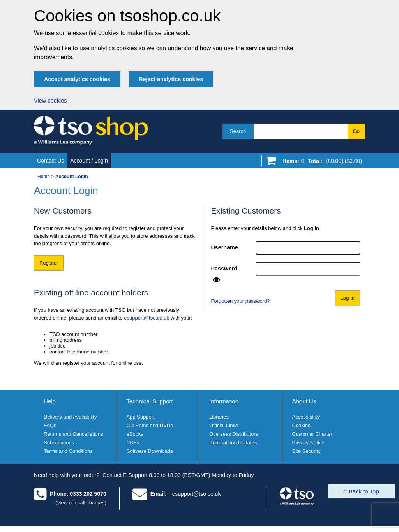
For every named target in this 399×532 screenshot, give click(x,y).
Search (238, 131)
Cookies (301, 425)
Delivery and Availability (70, 417)
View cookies (50, 101)
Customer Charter (312, 434)
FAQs (50, 425)
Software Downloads (150, 451)
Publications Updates (233, 443)
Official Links (223, 425)
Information (224, 401)
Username (225, 247)
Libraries (219, 417)
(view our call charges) (81, 503)
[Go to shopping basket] (320, 163)
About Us (304, 401)
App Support (141, 417)
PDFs (133, 443)
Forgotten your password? (241, 301)
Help (50, 401)
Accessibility (306, 417)
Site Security (306, 451)
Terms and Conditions (68, 451)
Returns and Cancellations (73, 434)
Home (44, 177)
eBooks (135, 434)
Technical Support (150, 401)
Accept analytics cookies (77, 79)
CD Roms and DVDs (150, 425)
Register (49, 263)
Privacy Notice (308, 443)
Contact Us (50, 161)
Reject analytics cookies (171, 79)
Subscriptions (59, 443)
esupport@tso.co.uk (147, 318)
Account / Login (89, 161)
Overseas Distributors (234, 434)
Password (224, 269)
